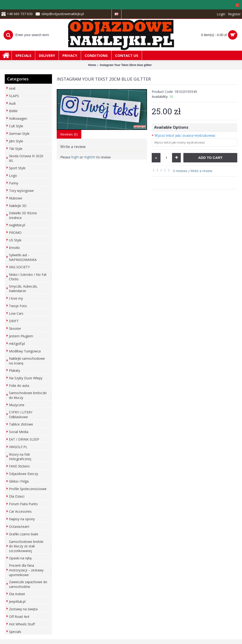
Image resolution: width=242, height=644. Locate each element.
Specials (15, 632)
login (75, 157)
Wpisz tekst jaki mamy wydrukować (185, 135)
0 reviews (180, 171)
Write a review (201, 171)
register (90, 157)
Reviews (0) (69, 134)
